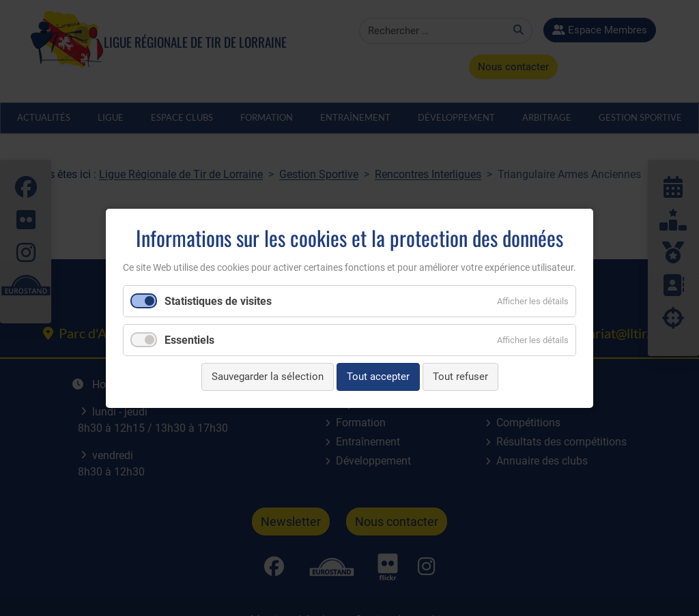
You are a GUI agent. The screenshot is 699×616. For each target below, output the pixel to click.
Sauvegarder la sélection (268, 377)
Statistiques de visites (218, 301)
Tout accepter (378, 377)
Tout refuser (460, 377)
